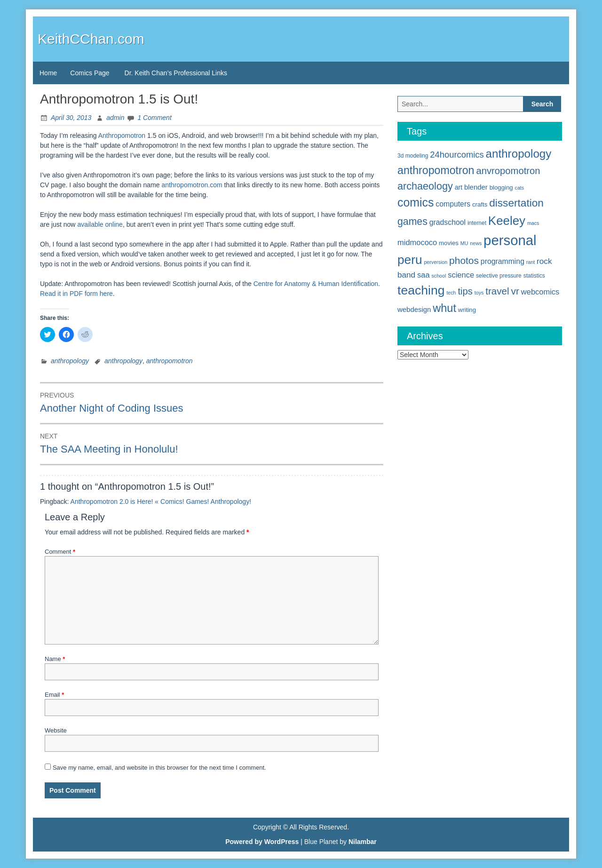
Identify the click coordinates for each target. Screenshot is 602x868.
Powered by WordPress (262, 842)
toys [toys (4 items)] (479, 293)
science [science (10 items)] (461, 275)
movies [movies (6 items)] (449, 243)
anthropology (70, 361)
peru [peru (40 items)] (410, 260)
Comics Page (90, 73)
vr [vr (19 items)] (515, 291)
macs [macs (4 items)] (533, 223)
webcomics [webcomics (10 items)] (540, 292)
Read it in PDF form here (76, 294)
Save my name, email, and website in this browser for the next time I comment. (159, 768)
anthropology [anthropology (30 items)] (519, 154)
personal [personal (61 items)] (510, 240)
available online (100, 224)
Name (55, 659)
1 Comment (154, 118)
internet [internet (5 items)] (477, 223)
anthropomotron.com (192, 185)
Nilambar (363, 842)
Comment (60, 552)
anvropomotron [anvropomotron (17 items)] (508, 171)
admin (115, 118)
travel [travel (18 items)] (497, 291)
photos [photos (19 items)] (464, 260)
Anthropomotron (123, 135)
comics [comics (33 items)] (416, 202)
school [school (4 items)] (439, 276)
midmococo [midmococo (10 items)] (417, 242)
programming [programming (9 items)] (503, 261)
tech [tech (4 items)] (451, 293)
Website (56, 730)
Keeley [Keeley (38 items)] (507, 221)
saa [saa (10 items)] (424, 275)
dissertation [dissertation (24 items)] (516, 203)
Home (48, 73)
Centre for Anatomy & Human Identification (316, 284)
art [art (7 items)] (459, 187)
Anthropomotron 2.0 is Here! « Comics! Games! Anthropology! (161, 502)
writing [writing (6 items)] (467, 310)
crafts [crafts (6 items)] (480, 204)
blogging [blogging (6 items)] (501, 187)
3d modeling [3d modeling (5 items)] (413, 156)
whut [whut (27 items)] (444, 308)
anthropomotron (170, 361)
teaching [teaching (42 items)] (421, 290)
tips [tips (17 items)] (465, 291)
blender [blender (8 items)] (476, 187)
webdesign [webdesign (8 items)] (414, 309)
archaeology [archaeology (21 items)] (425, 186)
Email (54, 695)
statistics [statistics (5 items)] (534, 276)
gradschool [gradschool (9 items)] (448, 222)
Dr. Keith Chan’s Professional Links (176, 73)
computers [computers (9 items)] (453, 204)
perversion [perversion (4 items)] (436, 262)
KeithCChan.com (91, 39)
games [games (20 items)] (412, 222)
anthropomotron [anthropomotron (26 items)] (436, 170)
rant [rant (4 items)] (531, 262)
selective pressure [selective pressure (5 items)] (499, 276)
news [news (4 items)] (476, 243)
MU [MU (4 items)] (464, 243)
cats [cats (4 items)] (520, 188)
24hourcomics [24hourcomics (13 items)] (457, 155)
